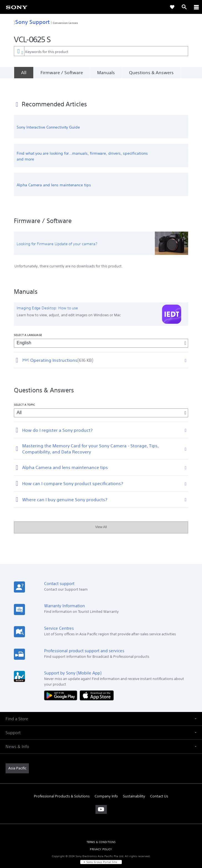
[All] (24, 72)
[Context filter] (19, 51)
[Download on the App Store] (97, 682)
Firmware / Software (62, 72)
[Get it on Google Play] (62, 682)
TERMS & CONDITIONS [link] (101, 829)
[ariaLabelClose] (196, 7)
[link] (17, 7)
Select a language (28, 321)
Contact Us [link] (159, 783)
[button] (101, 705)
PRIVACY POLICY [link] (101, 836)
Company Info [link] (106, 783)
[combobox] (101, 51)
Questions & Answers (151, 72)
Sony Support (32, 22)
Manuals (106, 72)
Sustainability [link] (134, 783)
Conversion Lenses (65, 23)
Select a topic (24, 391)
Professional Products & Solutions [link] (62, 783)
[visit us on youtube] (101, 796)
